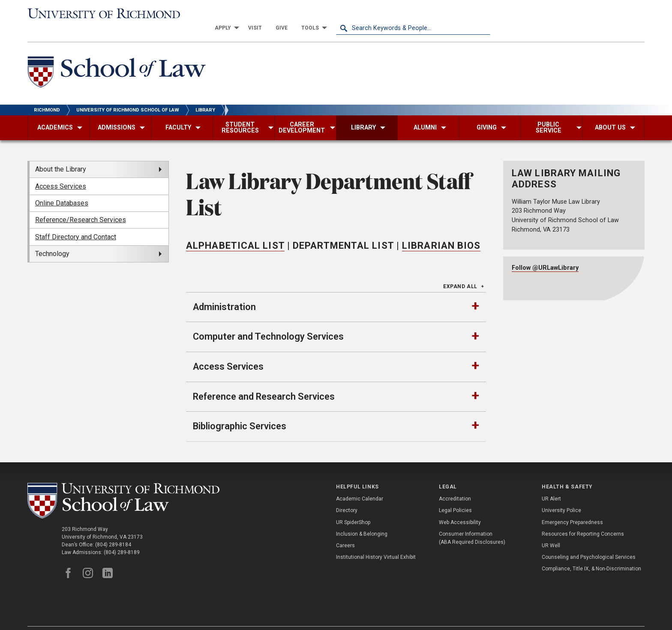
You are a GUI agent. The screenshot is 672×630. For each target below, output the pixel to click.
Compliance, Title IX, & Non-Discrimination (591, 555)
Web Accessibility (460, 508)
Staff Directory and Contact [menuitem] (76, 222)
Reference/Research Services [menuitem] (81, 206)
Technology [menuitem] (52, 240)
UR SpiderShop (353, 508)
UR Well (551, 531)
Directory (347, 496)
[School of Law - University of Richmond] (117, 59)
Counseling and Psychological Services (589, 543)
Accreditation (455, 485)
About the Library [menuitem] (61, 155)
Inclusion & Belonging (362, 519)
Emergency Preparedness (572, 508)
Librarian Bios (441, 231)
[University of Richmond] (105, 14)
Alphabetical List (235, 231)
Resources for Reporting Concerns (583, 519)
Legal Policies (455, 496)
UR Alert (551, 485)
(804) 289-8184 (113, 530)
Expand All (460, 272)
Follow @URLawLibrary (545, 254)
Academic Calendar (360, 485)
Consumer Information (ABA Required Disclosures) (472, 523)
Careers (345, 531)
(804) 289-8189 (122, 538)
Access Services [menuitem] (61, 172)
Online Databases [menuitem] (62, 189)
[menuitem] (379, 14)
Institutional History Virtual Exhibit (376, 543)
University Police (561, 496)
